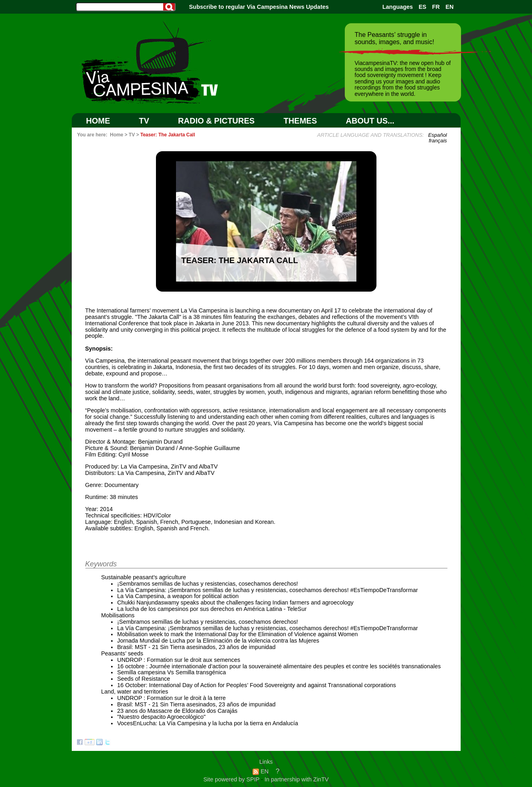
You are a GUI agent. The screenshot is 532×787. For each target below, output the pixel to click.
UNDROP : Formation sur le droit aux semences (179, 660)
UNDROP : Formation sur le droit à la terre (171, 698)
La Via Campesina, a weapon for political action (178, 596)
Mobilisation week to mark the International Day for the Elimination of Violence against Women (237, 634)
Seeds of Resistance (144, 679)
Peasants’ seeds (122, 653)
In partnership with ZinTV (297, 779)
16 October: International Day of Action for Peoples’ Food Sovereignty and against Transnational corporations (256, 685)
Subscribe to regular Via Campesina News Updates (259, 7)
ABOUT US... (370, 121)
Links (266, 762)
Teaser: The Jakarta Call (168, 135)
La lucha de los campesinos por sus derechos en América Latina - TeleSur (212, 609)
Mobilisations (118, 615)
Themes (300, 121)
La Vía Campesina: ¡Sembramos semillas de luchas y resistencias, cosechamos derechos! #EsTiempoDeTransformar (267, 590)
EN (449, 7)
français (438, 141)
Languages (398, 7)
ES (422, 7)
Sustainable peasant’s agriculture (144, 577)
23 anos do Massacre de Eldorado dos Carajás (177, 711)
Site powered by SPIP (232, 779)
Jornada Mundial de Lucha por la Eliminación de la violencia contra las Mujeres (218, 641)
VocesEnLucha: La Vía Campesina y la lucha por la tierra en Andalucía (207, 723)
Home (98, 121)
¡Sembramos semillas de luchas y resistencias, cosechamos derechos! (207, 584)
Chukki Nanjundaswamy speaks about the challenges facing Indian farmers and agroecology (235, 602)
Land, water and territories (135, 692)
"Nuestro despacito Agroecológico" (161, 717)
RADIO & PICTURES (216, 121)
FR (436, 7)
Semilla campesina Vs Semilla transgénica (171, 672)
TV (144, 121)
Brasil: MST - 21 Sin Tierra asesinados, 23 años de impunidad (196, 647)
